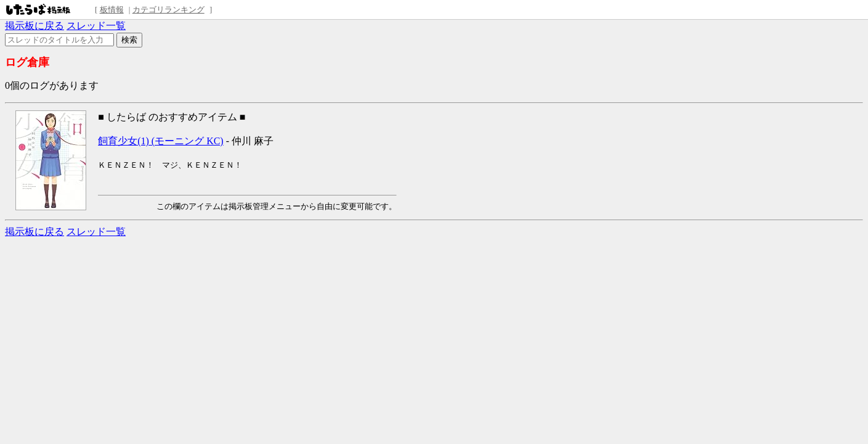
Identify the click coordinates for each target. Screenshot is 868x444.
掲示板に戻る (34, 26)
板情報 (112, 10)
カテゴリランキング (168, 10)
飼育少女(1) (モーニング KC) (161, 141)
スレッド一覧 (96, 26)
